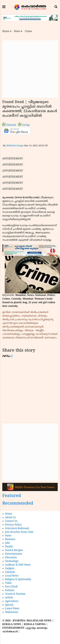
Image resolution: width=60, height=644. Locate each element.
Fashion (10, 590)
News (17, 31)
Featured (12, 496)
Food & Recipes (14, 550)
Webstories (12, 612)
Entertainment (14, 554)
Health (9, 547)
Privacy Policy (13, 525)
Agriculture (12, 601)
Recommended (18, 504)
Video (8, 583)
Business (10, 539)
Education (11, 558)
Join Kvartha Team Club (19, 532)
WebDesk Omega (15, 146)
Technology (12, 561)
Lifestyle (10, 572)
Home (6, 31)
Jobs (7, 543)
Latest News (12, 609)
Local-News (12, 576)
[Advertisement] (29, 69)
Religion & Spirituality (18, 580)
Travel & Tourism (15, 594)
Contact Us (11, 521)
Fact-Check (11, 587)
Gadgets (10, 569)
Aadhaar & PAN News (18, 565)
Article (9, 598)
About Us (10, 518)
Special (9, 605)
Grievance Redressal (17, 529)
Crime (28, 31)
